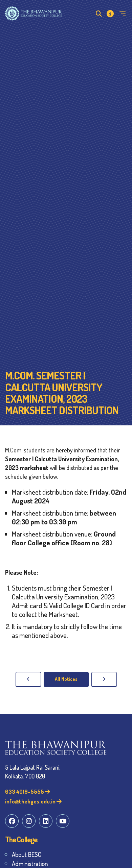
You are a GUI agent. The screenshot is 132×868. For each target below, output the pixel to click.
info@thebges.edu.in (33, 801)
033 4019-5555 (28, 791)
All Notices (66, 679)
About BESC (27, 854)
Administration (30, 863)
